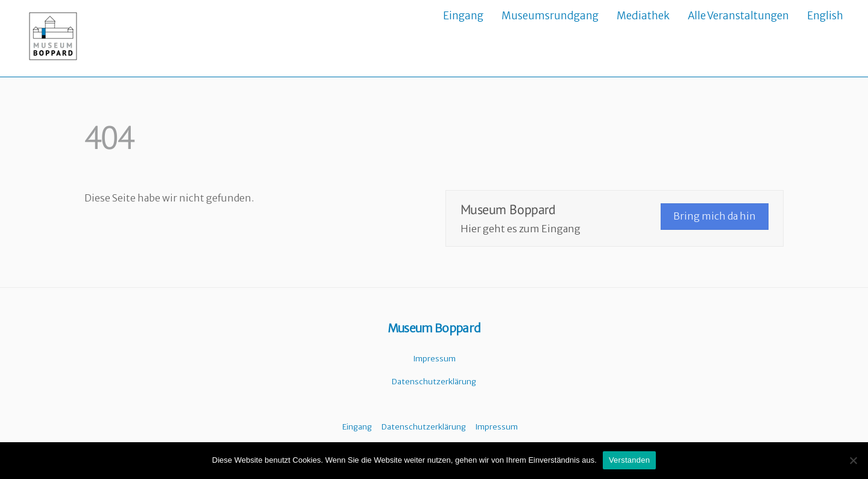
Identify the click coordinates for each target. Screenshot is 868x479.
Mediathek (643, 16)
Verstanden (629, 460)
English (825, 16)
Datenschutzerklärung (434, 382)
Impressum (434, 359)
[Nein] (853, 460)
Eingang (463, 16)
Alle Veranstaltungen (738, 16)
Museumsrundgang (550, 16)
